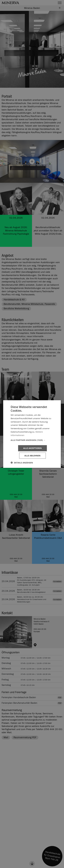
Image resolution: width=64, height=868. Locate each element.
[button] (32, 440)
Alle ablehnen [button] (32, 456)
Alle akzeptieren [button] (32, 448)
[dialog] (32, 434)
